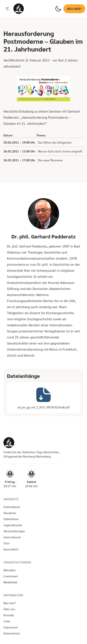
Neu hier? (10, 603)
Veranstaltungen (14, 531)
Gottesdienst (12, 507)
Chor (7, 543)
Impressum (11, 627)
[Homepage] (19, 9)
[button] (8, 9)
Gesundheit (11, 549)
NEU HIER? (74, 9)
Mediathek (10, 582)
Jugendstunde (13, 525)
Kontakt (9, 615)
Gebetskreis (11, 519)
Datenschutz (12, 633)
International (12, 537)
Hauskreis (10, 513)
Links (7, 621)
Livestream (11, 576)
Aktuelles (10, 570)
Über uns (9, 609)
